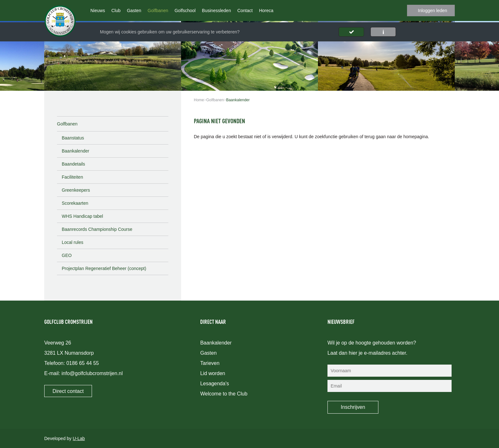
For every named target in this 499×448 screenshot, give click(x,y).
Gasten (134, 11)
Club (116, 11)
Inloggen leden (432, 11)
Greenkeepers (76, 190)
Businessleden (217, 11)
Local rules (73, 242)
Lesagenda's (214, 384)
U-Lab (79, 438)
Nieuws (98, 11)
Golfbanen (158, 11)
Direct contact (68, 391)
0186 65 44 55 (82, 363)
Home (199, 100)
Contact (245, 11)
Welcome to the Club (224, 394)
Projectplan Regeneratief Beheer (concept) (104, 268)
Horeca (266, 11)
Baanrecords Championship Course (97, 229)
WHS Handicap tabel (82, 216)
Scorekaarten (75, 203)
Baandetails (73, 164)
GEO (67, 255)
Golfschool (185, 11)
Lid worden (213, 373)
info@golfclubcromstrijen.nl (92, 373)
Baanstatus (73, 138)
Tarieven (210, 363)
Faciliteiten (72, 177)
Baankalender (75, 151)
